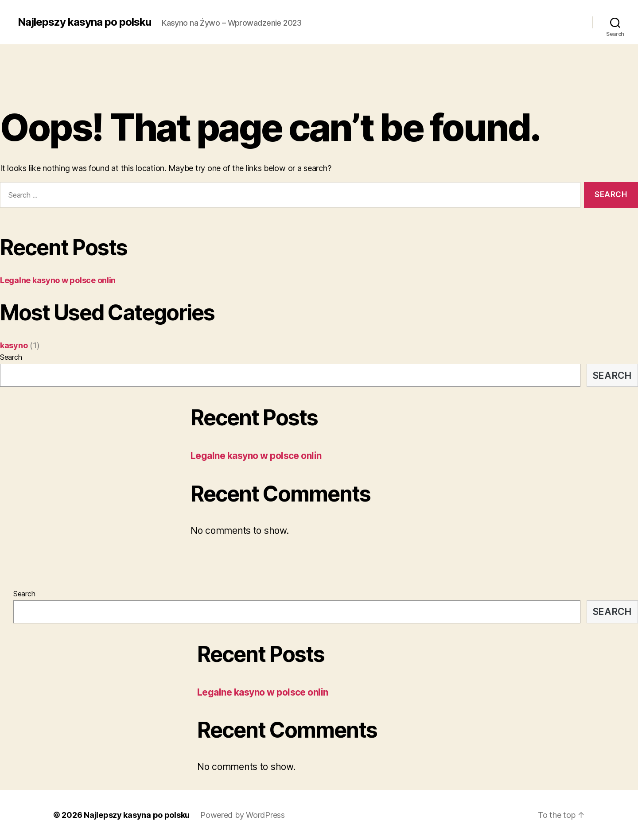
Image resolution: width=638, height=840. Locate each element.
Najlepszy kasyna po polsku (84, 22)
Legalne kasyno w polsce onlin (58, 280)
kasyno (14, 345)
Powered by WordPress (243, 815)
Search (11, 357)
